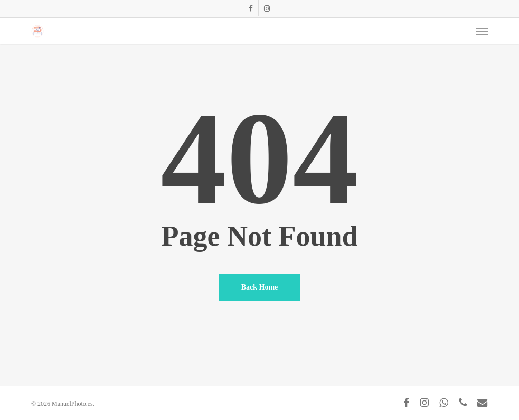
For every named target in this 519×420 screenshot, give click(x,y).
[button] (482, 31)
